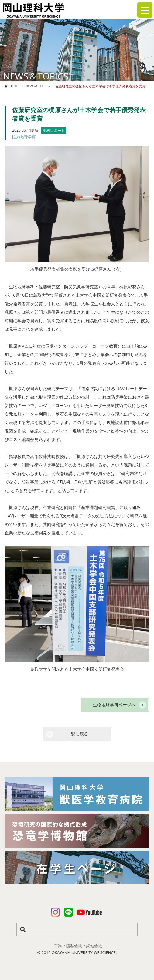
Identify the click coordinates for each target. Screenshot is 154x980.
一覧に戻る (77, 734)
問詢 (58, 946)
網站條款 (94, 946)
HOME (14, 86)
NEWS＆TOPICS (37, 86)
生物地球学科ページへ (114, 705)
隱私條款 (74, 946)
